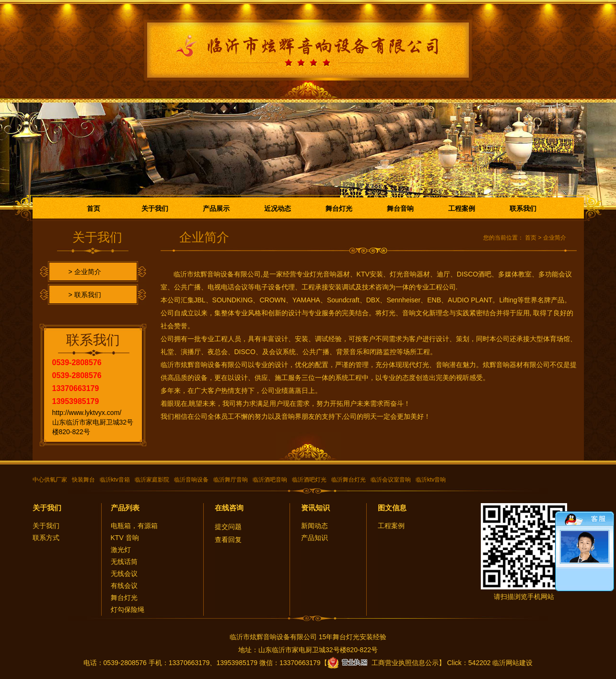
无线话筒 (124, 562)
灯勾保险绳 (128, 610)
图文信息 (392, 508)
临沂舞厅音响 (231, 480)
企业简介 (555, 238)
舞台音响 (400, 208)
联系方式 (46, 538)
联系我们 (523, 208)
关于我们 (155, 208)
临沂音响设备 (191, 480)
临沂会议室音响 (391, 480)
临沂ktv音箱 (115, 480)
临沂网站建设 (512, 663)
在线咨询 (229, 508)
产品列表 (125, 508)
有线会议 (124, 586)
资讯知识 (315, 508)
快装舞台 (83, 480)
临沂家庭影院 (152, 480)
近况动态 (278, 208)
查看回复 (228, 540)
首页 (93, 208)
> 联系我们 (85, 295)
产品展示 (216, 208)
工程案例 (462, 208)
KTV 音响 (125, 538)
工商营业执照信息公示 (383, 663)
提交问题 (228, 527)
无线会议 (124, 574)
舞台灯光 (339, 208)
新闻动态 (314, 526)
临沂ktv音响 (431, 480)
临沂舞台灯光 (349, 480)
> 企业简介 (85, 272)
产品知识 (314, 538)
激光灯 (121, 550)
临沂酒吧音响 (270, 480)
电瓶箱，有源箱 (134, 526)
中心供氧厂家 (50, 480)
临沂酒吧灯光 (309, 480)
